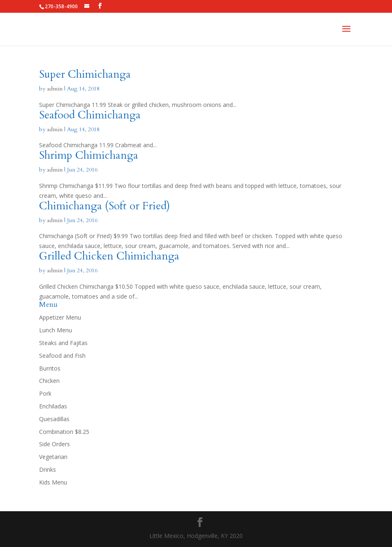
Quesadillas (54, 419)
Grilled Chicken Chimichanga (109, 256)
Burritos (50, 368)
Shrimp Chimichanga (89, 155)
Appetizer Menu (60, 317)
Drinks (48, 469)
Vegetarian (53, 457)
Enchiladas (53, 406)
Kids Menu (53, 482)
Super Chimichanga (85, 74)
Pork (45, 393)
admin (55, 89)
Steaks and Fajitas (63, 343)
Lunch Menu (56, 330)
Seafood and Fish (62, 356)
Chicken (49, 381)
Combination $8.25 (64, 432)
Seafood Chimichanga (90, 115)
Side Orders (55, 444)
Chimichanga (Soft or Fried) (104, 206)
